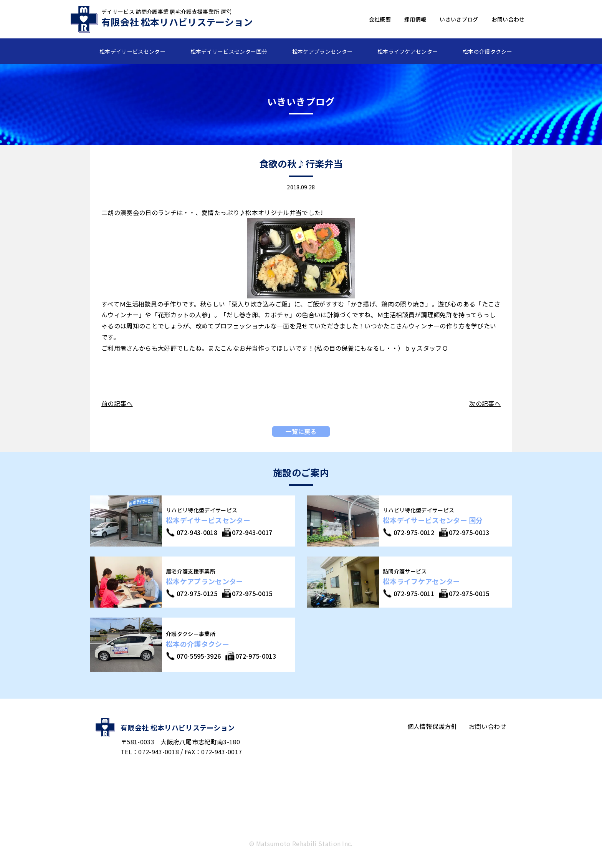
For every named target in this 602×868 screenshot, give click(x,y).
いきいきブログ (459, 19)
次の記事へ (485, 403)
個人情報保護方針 (432, 726)
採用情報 (415, 19)
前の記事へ (117, 403)
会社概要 (380, 19)
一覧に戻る (301, 431)
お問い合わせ (508, 19)
